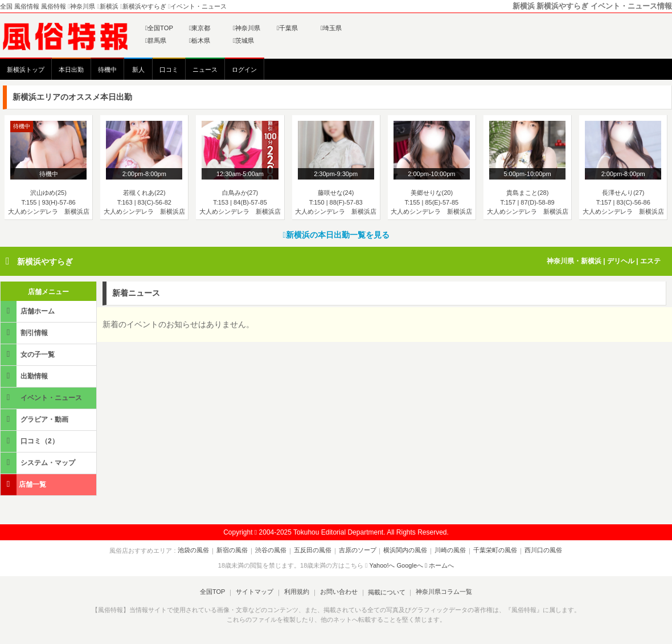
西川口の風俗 (539, 551)
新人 (138, 70)
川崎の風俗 (448, 551)
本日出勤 (71, 70)
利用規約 (297, 592)
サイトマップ (256, 592)
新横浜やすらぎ (45, 262)
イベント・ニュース (42, 398)
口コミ (169, 70)
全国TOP (159, 28)
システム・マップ (39, 462)
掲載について (385, 592)
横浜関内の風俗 (405, 551)
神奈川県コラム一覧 (442, 592)
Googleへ (410, 565)
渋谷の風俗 (273, 551)
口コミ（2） (30, 441)
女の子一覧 (28, 354)
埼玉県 (331, 28)
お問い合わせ (338, 592)
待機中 (107, 70)
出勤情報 (25, 376)
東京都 (200, 28)
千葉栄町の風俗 (492, 551)
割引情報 (25, 333)
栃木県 (200, 40)
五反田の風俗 (314, 551)
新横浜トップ (26, 70)
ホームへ (439, 565)
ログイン (244, 70)
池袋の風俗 (198, 551)
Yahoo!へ (382, 565)
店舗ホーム (28, 311)
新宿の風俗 (235, 551)
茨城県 (243, 40)
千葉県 (287, 28)
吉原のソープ (358, 551)
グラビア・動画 (35, 419)
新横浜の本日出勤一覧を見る (336, 235)
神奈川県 (247, 28)
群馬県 (156, 40)
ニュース (205, 70)
